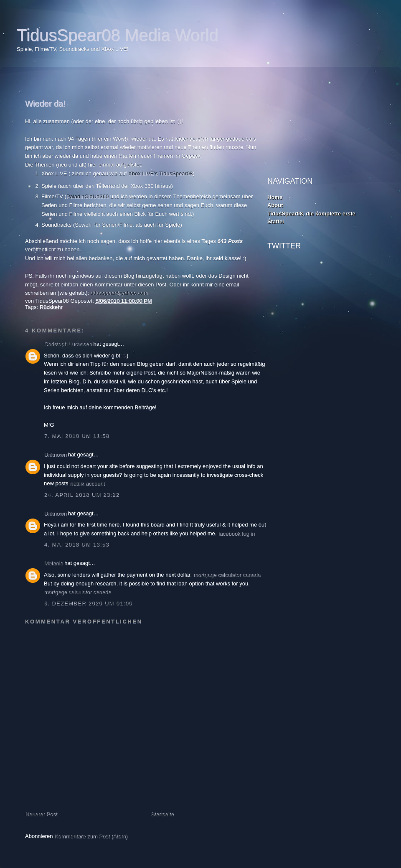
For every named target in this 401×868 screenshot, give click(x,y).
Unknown (55, 454)
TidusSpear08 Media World (117, 35)
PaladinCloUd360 (88, 196)
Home (275, 197)
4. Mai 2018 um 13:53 (76, 544)
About (275, 205)
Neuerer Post (41, 814)
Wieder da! (45, 104)
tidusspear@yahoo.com (119, 293)
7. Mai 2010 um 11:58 (76, 436)
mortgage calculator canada (227, 575)
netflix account (87, 483)
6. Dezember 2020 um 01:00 (88, 603)
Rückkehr (51, 307)
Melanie (53, 563)
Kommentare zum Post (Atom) (91, 836)
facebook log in (236, 533)
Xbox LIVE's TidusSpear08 (160, 173)
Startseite (162, 814)
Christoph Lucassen (68, 344)
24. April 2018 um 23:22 (81, 495)
